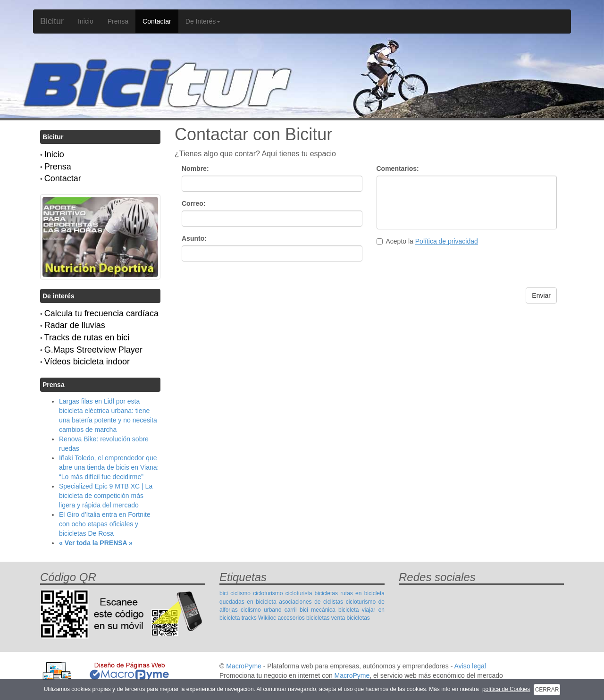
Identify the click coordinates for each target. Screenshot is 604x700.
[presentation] (448, 269)
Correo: (194, 203)
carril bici (296, 610)
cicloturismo (268, 593)
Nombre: (195, 169)
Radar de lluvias (75, 325)
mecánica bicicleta (335, 610)
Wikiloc (267, 618)
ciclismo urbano (261, 610)
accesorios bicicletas (303, 618)
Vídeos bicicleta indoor (87, 362)
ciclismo (240, 593)
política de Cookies (506, 689)
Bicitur (52, 21)
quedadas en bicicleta (248, 602)
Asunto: (194, 238)
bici (224, 593)
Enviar (541, 295)
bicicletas (326, 593)
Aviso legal (470, 666)
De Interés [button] (203, 21)
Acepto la (427, 241)
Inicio (86, 21)
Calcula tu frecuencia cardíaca (101, 313)
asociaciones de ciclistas (311, 602)
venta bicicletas (351, 618)
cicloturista (299, 593)
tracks (249, 618)
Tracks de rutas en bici (87, 337)
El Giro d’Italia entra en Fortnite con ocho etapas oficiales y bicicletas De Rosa (105, 524)
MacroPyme (244, 666)
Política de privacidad (447, 241)
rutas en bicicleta (362, 593)
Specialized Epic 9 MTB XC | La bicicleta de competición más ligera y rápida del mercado (106, 496)
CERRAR (547, 690)
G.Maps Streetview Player (93, 350)
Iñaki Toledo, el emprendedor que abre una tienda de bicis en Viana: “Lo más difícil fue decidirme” (109, 467)
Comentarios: (398, 169)
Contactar (157, 21)
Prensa (118, 21)
